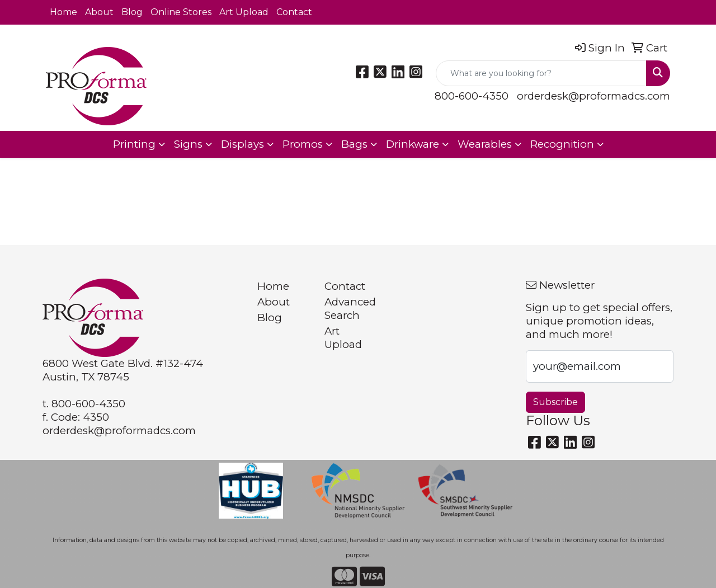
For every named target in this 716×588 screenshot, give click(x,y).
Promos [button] (303, 144)
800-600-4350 (472, 96)
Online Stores (181, 12)
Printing (134, 144)
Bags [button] (354, 144)
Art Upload (244, 12)
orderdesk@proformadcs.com (593, 96)
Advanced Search (350, 309)
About (99, 12)
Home (63, 12)
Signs (188, 144)
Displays (242, 144)
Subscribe (555, 402)
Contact (294, 12)
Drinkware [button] (413, 144)
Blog (132, 12)
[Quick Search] (541, 73)
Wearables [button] (485, 144)
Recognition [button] (562, 144)
